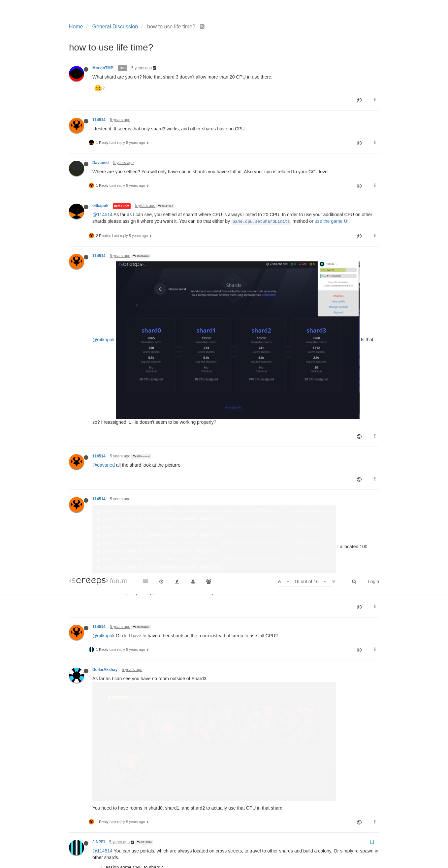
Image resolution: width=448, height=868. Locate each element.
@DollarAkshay (144, 602)
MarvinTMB (103, 68)
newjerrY (101, 717)
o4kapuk (100, 206)
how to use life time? (149, 654)
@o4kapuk (141, 256)
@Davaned (141, 299)
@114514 (165, 206)
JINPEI (99, 480)
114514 (99, 120)
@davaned (104, 308)
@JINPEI (140, 559)
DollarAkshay (105, 427)
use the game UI (332, 221)
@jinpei (100, 568)
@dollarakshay (108, 611)
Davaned (101, 163)
